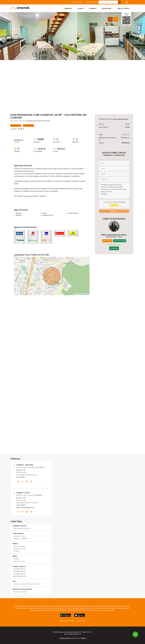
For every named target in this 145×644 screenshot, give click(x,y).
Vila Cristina (23, 121)
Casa (12, 121)
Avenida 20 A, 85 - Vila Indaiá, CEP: (31, 467)
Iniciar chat (114, 248)
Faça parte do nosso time (22, 528)
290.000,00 (126, 135)
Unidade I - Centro (19, 536)
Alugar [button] (80, 9)
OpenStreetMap (85, 294)
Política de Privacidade (67, 621)
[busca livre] (120, 2)
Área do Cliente (77, 2)
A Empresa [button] (68, 9)
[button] (127, 2)
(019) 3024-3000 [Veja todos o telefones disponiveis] (91, 2)
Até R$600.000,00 (19, 574)
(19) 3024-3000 (21, 472)
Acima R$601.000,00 (20, 576)
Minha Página (107, 241)
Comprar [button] (93, 9)
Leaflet (76, 294)
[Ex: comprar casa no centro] (108, 2)
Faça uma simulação (20, 592)
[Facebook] (18, 482)
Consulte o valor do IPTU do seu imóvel (26, 584)
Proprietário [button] (107, 9)
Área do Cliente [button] (123, 9)
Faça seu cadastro (20, 546)
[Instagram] (23, 482)
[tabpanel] (72, 36)
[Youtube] (31, 482)
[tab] (110, 19)
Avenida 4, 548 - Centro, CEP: (29, 495)
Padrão (16, 121)
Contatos (16, 551)
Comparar (28, 126)
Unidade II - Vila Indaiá (21, 538)
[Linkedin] (27, 482)
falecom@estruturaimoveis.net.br (27, 475)
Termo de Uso (81, 621)
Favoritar (16, 126)
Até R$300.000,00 (19, 571)
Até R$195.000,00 (19, 569)
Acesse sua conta (19, 549)
